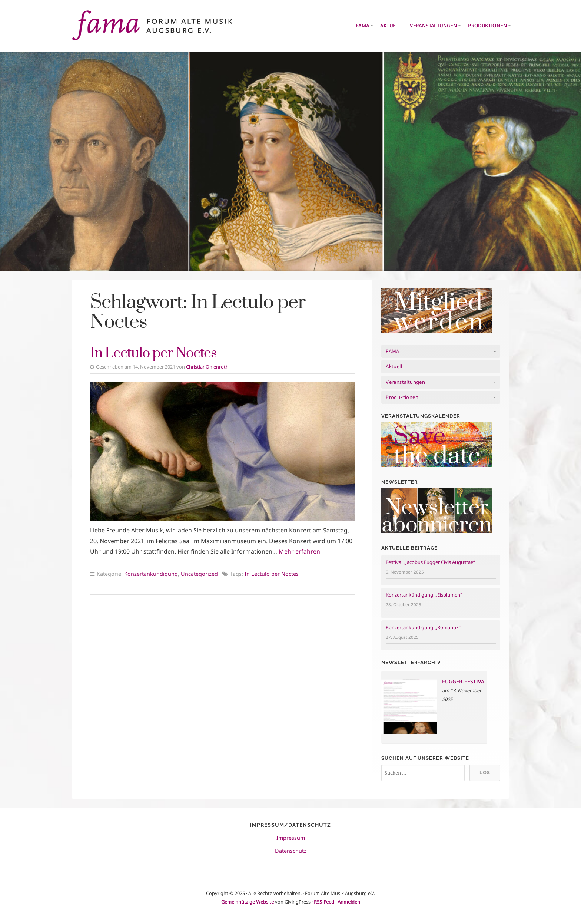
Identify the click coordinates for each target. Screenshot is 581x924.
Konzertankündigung (151, 574)
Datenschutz (291, 851)
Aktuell (391, 26)
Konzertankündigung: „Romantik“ (423, 627)
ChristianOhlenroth (207, 367)
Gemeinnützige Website (248, 902)
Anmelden (349, 902)
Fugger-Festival (465, 682)
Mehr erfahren (299, 551)
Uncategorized (199, 574)
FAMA (363, 26)
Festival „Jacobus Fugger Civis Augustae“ (430, 562)
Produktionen (487, 26)
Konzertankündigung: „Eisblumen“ (424, 595)
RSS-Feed (324, 902)
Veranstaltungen (433, 26)
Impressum (291, 838)
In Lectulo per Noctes (153, 353)
